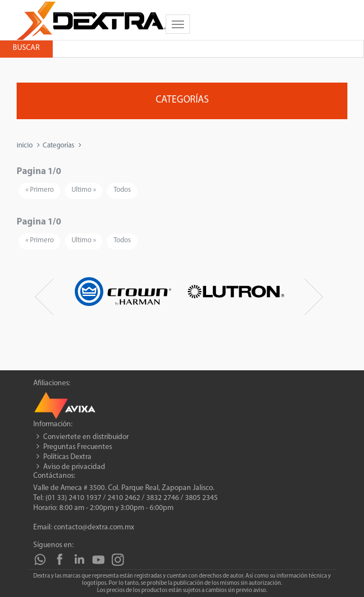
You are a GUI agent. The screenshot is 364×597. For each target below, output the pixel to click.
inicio (25, 146)
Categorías (58, 146)
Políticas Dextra (67, 457)
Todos (122, 190)
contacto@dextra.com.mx (94, 527)
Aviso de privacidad (74, 467)
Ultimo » (84, 190)
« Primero (40, 190)
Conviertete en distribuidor (86, 437)
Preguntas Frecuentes (78, 447)
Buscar (26, 48)
